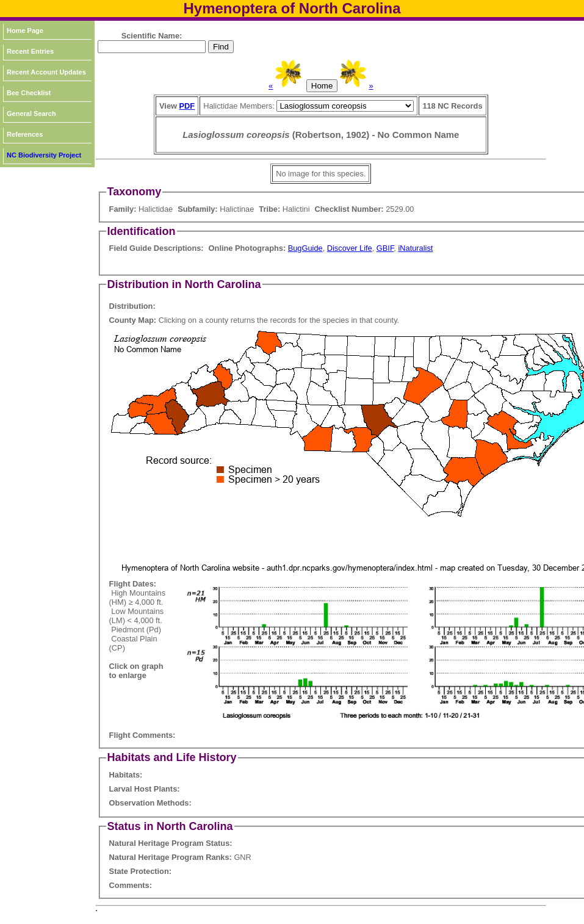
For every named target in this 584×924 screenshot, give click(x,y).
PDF (187, 106)
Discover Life (350, 248)
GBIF (385, 248)
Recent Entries (30, 51)
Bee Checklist (29, 93)
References (25, 134)
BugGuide (305, 248)
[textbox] (152, 47)
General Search (31, 114)
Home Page (25, 31)
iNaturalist (415, 248)
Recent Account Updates (46, 72)
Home (322, 86)
